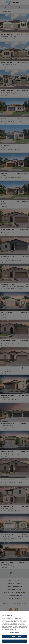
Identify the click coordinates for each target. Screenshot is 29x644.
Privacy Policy (16, 629)
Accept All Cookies (14, 641)
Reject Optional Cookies (15, 637)
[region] (14, 627)
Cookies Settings (14, 632)
